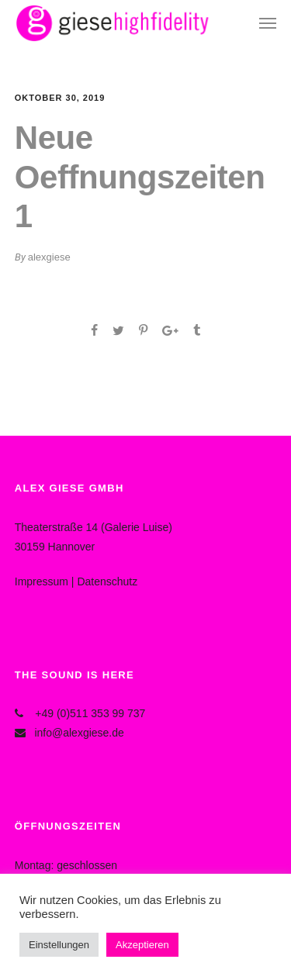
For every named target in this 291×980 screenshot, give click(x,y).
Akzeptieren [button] (142, 945)
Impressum (42, 581)
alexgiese (49, 257)
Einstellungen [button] (59, 945)
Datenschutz (107, 581)
